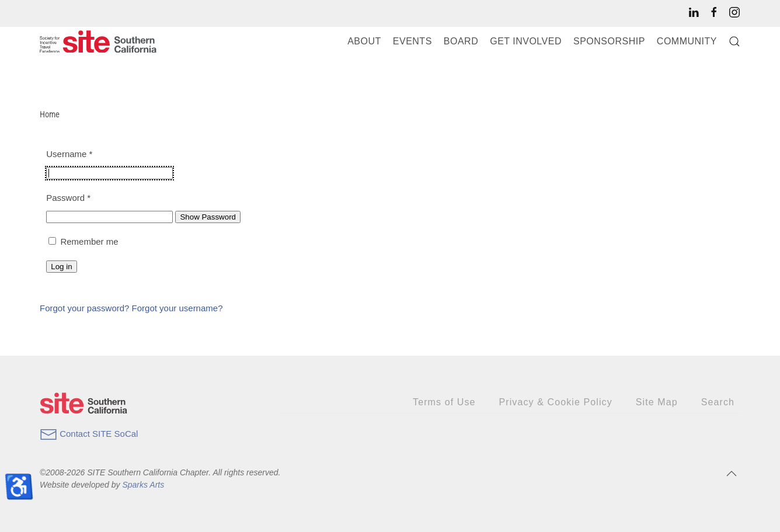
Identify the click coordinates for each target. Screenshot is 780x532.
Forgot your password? (86, 308)
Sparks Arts (143, 485)
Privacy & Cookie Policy (556, 402)
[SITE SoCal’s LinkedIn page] (694, 12)
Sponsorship (609, 41)
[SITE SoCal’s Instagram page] (734, 12)
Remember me (89, 241)
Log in (61, 267)
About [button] (364, 41)
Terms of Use (444, 402)
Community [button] (687, 41)
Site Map (657, 402)
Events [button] (412, 41)
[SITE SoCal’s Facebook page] (714, 12)
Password (68, 198)
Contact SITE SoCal (89, 434)
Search (718, 402)
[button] (734, 41)
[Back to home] (98, 41)
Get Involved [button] (526, 41)
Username (69, 154)
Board (461, 41)
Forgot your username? (177, 308)
